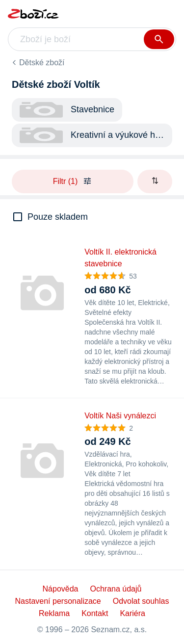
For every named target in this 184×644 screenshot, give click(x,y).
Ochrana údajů (116, 589)
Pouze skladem (58, 217)
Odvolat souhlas (141, 601)
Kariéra (132, 613)
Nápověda (61, 589)
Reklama (54, 613)
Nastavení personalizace (58, 601)
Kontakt (95, 613)
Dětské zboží (42, 63)
